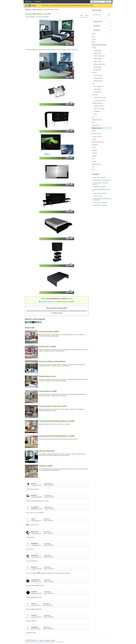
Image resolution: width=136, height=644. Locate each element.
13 (48, 17)
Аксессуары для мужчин (100, 100)
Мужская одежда (98, 59)
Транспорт (95, 153)
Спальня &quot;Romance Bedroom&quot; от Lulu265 (57, 436)
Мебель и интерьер (97, 128)
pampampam (34, 627)
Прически (94, 73)
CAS (93, 167)
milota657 (33, 615)
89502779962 (34, 555)
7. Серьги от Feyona (97, 196)
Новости (94, 39)
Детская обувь (97, 70)
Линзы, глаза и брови (99, 109)
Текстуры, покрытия (97, 136)
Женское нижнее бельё (99, 56)
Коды (93, 37)
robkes (33, 519)
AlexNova (33, 604)
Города (94, 131)
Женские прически (98, 75)
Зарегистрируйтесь (47, 302)
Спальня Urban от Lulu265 (48, 391)
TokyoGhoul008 (35, 580)
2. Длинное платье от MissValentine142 (102, 180)
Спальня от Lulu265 (46, 466)
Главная (41, 640)
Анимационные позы (97, 120)
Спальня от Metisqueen (47, 451)
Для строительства (97, 134)
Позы (93, 117)
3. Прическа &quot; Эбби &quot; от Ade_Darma (100, 184)
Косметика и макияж (99, 106)
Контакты (53, 640)
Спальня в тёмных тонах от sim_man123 (53, 406)
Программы (95, 145)
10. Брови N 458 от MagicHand (99, 205)
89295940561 (34, 544)
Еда (93, 159)
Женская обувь (97, 53)
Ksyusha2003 (34, 507)
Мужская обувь (97, 61)
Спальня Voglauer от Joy (47, 376)
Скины (95, 114)
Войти (107, 2)
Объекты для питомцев (98, 142)
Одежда (94, 48)
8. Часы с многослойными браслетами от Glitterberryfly (101, 199)
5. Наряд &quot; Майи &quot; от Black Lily (101, 190)
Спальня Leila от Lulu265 (47, 346)
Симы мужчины (97, 92)
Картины (94, 156)
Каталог (28, 2)
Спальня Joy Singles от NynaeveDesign (52, 361)
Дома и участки (96, 125)
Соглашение (47, 640)
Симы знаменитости (99, 86)
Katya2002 (32, 17)
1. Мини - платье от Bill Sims (99, 178)
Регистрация (97, 2)
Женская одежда (98, 50)
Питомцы (94, 139)
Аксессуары (95, 95)
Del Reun (33, 484)
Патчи (93, 170)
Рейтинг (38, 2)
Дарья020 (34, 495)
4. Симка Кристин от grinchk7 (99, 187)
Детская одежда (98, 67)
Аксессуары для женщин (100, 98)
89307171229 (34, 532)
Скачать (94, 34)
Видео (94, 42)
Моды (93, 123)
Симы (93, 84)
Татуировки (96, 111)
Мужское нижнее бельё (99, 64)
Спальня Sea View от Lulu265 (49, 331)
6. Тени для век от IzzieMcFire (99, 193)
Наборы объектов (96, 164)
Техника (94, 148)
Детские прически (98, 81)
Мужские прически (98, 78)
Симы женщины (98, 89)
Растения (94, 161)
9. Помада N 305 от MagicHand (100, 203)
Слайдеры (95, 150)
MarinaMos (34, 567)
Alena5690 (34, 592)
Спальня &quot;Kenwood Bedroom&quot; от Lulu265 (57, 421)
